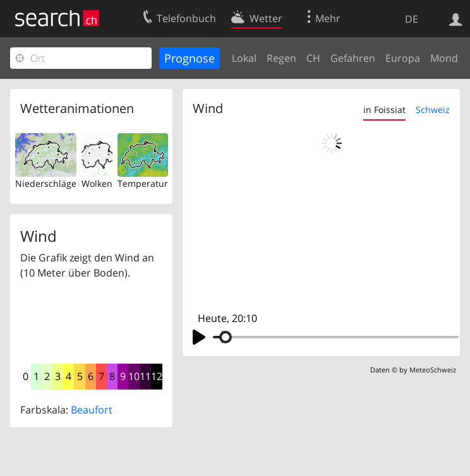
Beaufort (92, 410)
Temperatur (143, 183)
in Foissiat (384, 110)
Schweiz (433, 110)
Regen (281, 58)
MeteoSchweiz (433, 370)
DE (412, 19)
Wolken (97, 183)
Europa (403, 58)
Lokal (244, 58)
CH (313, 58)
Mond (444, 58)
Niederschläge (46, 183)
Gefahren (353, 58)
